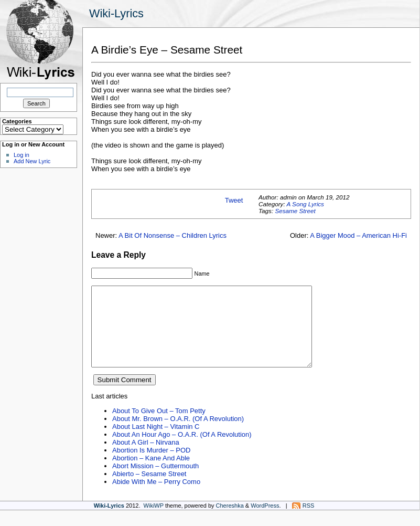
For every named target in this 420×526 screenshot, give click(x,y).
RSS (309, 521)
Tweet (234, 200)
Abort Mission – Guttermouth (155, 482)
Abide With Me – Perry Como (156, 497)
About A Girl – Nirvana (146, 458)
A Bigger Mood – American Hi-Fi (358, 235)
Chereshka (230, 521)
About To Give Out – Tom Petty (159, 427)
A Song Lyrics (305, 204)
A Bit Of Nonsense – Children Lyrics (173, 235)
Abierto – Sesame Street (149, 490)
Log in (21, 155)
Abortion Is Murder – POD (151, 466)
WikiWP (154, 521)
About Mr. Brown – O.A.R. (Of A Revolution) (178, 434)
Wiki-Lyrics (116, 13)
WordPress (265, 521)
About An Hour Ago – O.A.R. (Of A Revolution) (182, 450)
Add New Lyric (32, 161)
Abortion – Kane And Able (151, 474)
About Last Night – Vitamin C (156, 442)
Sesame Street (295, 211)
